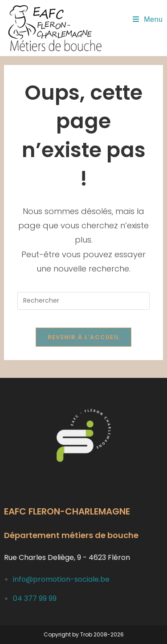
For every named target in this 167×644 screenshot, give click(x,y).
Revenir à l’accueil (84, 337)
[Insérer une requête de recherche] (83, 301)
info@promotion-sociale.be (61, 579)
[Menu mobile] (148, 19)
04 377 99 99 (35, 598)
